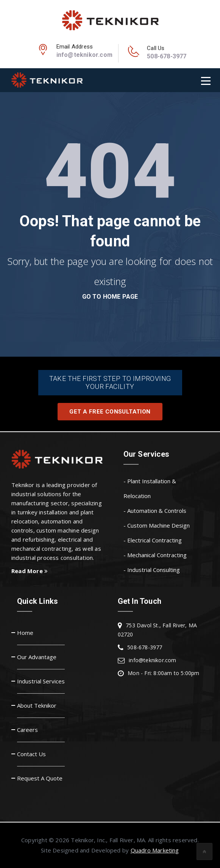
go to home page (110, 297)
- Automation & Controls (155, 511)
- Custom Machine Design (157, 525)
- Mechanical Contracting (155, 555)
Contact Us (31, 754)
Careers (27, 730)
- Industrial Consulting (152, 570)
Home (25, 633)
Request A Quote (40, 778)
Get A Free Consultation (110, 412)
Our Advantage (37, 657)
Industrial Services (41, 681)
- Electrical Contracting (153, 540)
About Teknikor (37, 705)
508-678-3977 (167, 56)
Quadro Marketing (155, 850)
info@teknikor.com (84, 55)
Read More (30, 571)
